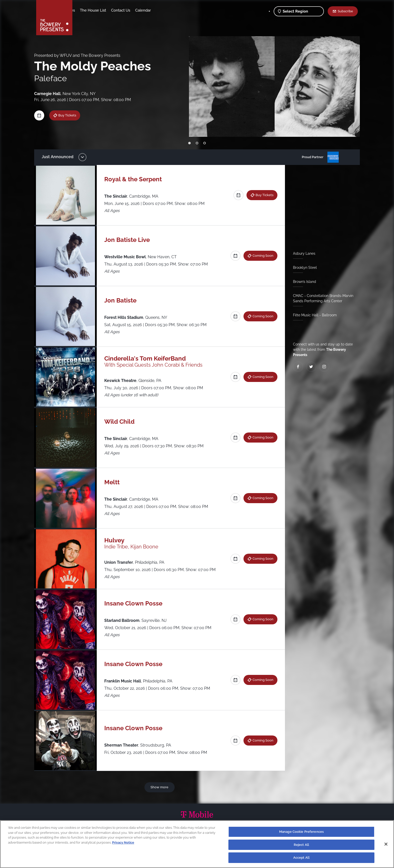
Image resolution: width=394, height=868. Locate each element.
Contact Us (160, 10)
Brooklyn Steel (303, 268)
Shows (83, 10)
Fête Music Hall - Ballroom (313, 315)
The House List (132, 10)
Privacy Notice (123, 842)
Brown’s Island (303, 282)
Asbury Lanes (302, 253)
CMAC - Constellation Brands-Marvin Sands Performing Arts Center (321, 298)
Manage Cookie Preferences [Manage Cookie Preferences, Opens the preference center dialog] (301, 832)
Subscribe (345, 11)
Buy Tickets (71, 115)
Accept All (301, 858)
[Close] (386, 844)
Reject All (301, 845)
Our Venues (104, 10)
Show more (160, 787)
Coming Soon (261, 255)
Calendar (182, 10)
